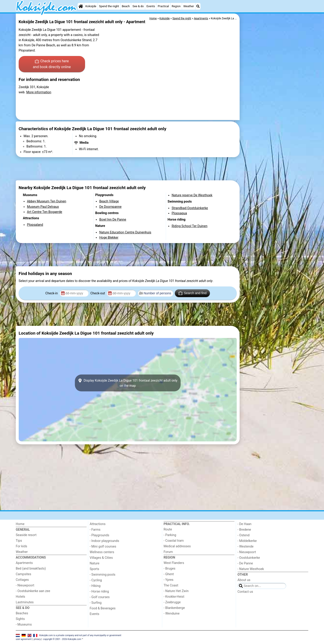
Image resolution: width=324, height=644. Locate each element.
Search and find (192, 293)
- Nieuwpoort (25, 585)
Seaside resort (26, 535)
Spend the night (109, 6)
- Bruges (169, 569)
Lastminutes (25, 602)
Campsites (24, 574)
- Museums (24, 625)
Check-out (98, 293)
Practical (163, 6)
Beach (126, 6)
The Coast (171, 585)
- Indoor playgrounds (105, 541)
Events (151, 6)
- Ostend (244, 535)
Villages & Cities (101, 558)
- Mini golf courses (103, 547)
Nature (95, 563)
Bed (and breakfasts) (31, 569)
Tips (19, 541)
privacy (37, 639)
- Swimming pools (103, 575)
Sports (94, 569)
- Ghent (169, 574)
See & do (138, 6)
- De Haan (245, 524)
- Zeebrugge (172, 602)
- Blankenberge (174, 608)
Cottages (22, 580)
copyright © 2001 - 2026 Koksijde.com (62, 639)
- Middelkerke (247, 541)
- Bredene (244, 530)
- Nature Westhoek (251, 569)
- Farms (95, 530)
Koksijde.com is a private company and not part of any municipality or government (80, 635)
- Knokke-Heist (174, 597)
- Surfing (96, 603)
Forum (168, 552)
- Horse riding (99, 591)
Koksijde (91, 6)
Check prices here (52, 64)
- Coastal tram (174, 541)
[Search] (198, 6)
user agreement (24, 639)
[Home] (81, 6)
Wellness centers (102, 552)
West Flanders (174, 563)
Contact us (245, 592)
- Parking (170, 535)
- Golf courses (100, 597)
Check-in (52, 293)
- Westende (246, 547)
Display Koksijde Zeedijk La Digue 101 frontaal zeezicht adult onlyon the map (128, 383)
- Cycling (96, 580)
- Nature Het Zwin (176, 591)
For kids (21, 546)
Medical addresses (177, 546)
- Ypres (169, 580)
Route (168, 529)
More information (39, 92)
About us (244, 580)
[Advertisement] (274, 117)
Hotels (20, 597)
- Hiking (95, 586)
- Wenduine (172, 614)
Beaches (22, 613)
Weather (189, 6)
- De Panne (245, 563)
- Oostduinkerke (249, 558)
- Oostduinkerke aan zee (33, 591)
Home (20, 524)
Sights (20, 619)
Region (176, 6)
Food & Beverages (103, 608)
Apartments (24, 563)
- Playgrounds (100, 535)
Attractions (98, 524)
